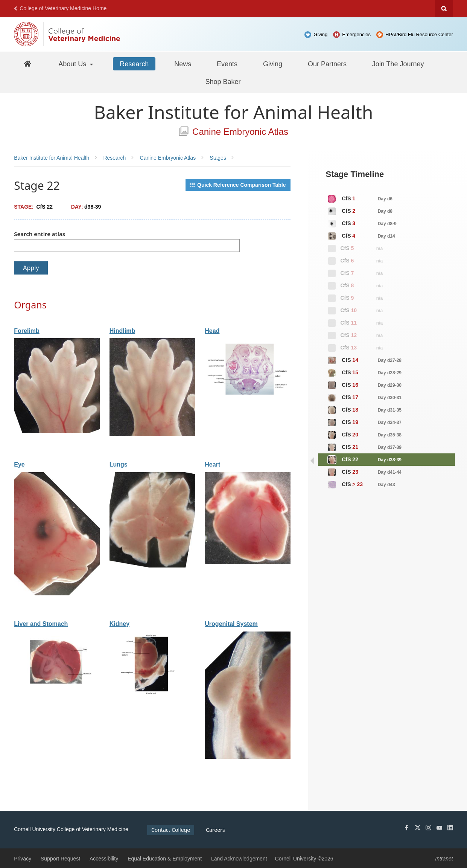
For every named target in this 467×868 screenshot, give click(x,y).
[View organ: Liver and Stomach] (57, 694)
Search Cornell (444, 9)
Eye (19, 465)
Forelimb (27, 331)
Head (212, 331)
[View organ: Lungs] (152, 566)
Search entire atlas (40, 234)
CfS (360, 199)
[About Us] (76, 64)
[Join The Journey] (398, 64)
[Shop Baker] (223, 81)
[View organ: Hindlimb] (152, 434)
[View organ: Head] (248, 401)
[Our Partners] (327, 64)
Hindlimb (122, 331)
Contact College (171, 830)
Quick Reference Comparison (238, 185)
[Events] (227, 64)
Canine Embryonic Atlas (233, 132)
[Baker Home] (27, 63)
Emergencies (356, 34)
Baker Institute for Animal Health (234, 112)
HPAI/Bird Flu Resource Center (419, 34)
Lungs (119, 465)
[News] (183, 64)
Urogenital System (231, 624)
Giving (320, 34)
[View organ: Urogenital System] (248, 757)
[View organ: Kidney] (152, 694)
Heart (212, 465)
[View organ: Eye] (57, 593)
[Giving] (273, 64)
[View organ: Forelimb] (57, 431)
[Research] (134, 64)
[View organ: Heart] (248, 562)
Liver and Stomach (41, 624)
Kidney (119, 624)
